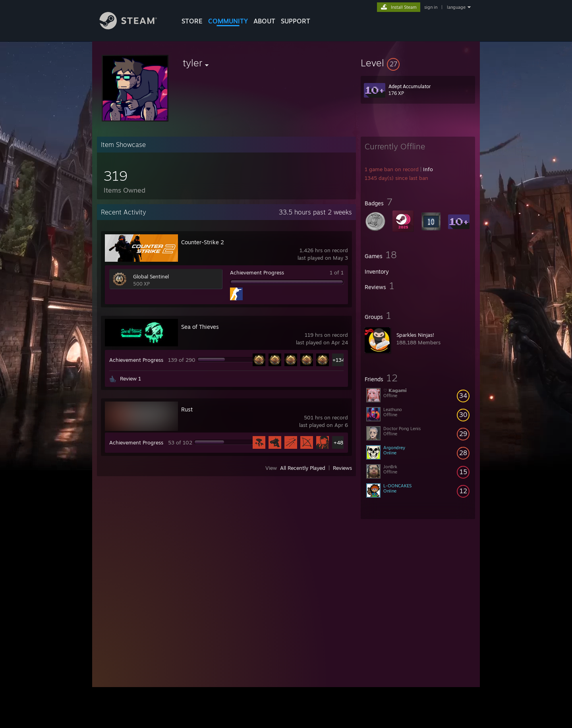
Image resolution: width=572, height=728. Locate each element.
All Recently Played (303, 468)
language (456, 7)
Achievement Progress (257, 272)
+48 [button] (338, 442)
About (264, 21)
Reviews (342, 468)
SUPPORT (296, 21)
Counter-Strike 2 (203, 242)
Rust (187, 409)
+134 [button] (339, 360)
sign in (431, 7)
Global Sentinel (151, 276)
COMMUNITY (228, 21)
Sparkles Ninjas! (415, 335)
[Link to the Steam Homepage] (134, 27)
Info (428, 169)
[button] (418, 63)
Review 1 (130, 378)
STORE (192, 21)
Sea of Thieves (200, 327)
